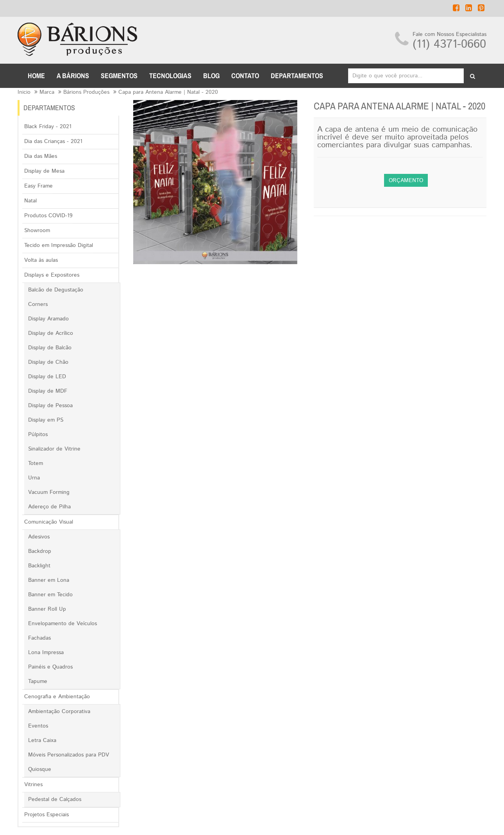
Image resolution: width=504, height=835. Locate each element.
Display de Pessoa (50, 406)
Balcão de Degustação (56, 290)
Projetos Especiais (46, 815)
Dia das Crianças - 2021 (53, 141)
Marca (47, 92)
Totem (36, 463)
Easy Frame (38, 186)
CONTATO (245, 76)
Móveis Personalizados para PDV (69, 755)
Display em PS (46, 420)
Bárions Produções (86, 92)
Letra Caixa (42, 740)
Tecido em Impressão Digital (59, 245)
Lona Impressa (46, 653)
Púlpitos (38, 434)
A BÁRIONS (73, 76)
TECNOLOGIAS (170, 76)
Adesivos (39, 537)
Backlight (39, 566)
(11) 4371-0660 (449, 44)
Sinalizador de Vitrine (54, 449)
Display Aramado (48, 319)
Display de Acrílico (51, 333)
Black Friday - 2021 (48, 127)
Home (36, 76)
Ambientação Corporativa (59, 712)
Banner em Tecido (50, 595)
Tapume (38, 681)
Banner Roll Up (47, 609)
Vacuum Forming (49, 492)
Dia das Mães (41, 156)
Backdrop (40, 551)
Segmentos (119, 76)
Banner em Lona (49, 580)
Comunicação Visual (49, 522)
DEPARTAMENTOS (297, 76)
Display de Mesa (44, 171)
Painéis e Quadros (50, 667)
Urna (34, 478)
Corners (38, 304)
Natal (30, 201)
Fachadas (39, 638)
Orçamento (406, 181)
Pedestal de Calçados (55, 799)
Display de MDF (48, 391)
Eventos (38, 726)
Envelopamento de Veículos (63, 624)
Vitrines (33, 785)
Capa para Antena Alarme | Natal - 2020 (168, 92)
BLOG (211, 76)
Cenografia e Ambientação (57, 697)
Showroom (37, 231)
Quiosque (40, 769)
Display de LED (47, 377)
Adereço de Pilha (49, 507)
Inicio (24, 92)
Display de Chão (48, 362)
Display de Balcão (50, 348)
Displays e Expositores (52, 275)
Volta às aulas (41, 260)
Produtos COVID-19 (48, 216)
